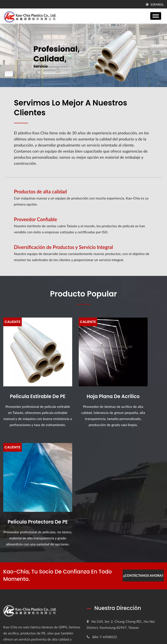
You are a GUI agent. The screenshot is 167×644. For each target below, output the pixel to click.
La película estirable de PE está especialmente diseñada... (30, 562)
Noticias (99, 592)
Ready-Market (153, 630)
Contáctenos (103, 609)
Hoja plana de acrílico (84, 380)
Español (157, 5)
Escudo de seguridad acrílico (29, 584)
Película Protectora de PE (139, 380)
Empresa (99, 567)
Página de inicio (105, 559)
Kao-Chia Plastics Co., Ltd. (52, 630)
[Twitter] (10, 524)
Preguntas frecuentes (109, 600)
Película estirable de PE (28, 380)
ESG (96, 576)
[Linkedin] (15, 524)
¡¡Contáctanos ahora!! (143, 442)
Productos (101, 584)
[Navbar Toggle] (156, 16)
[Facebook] (5, 524)
